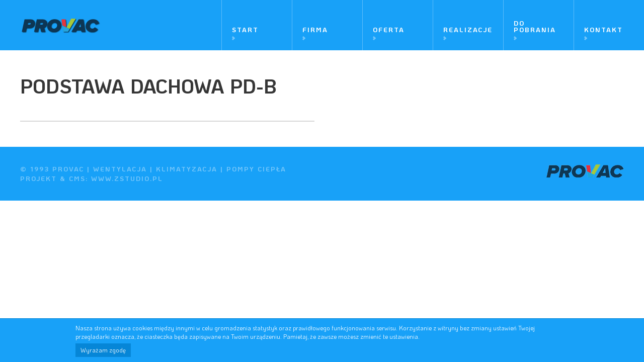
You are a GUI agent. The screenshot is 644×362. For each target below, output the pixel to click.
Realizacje (468, 29)
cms (77, 178)
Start (245, 29)
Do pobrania (535, 26)
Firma (315, 29)
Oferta (389, 29)
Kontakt (603, 29)
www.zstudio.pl (127, 178)
